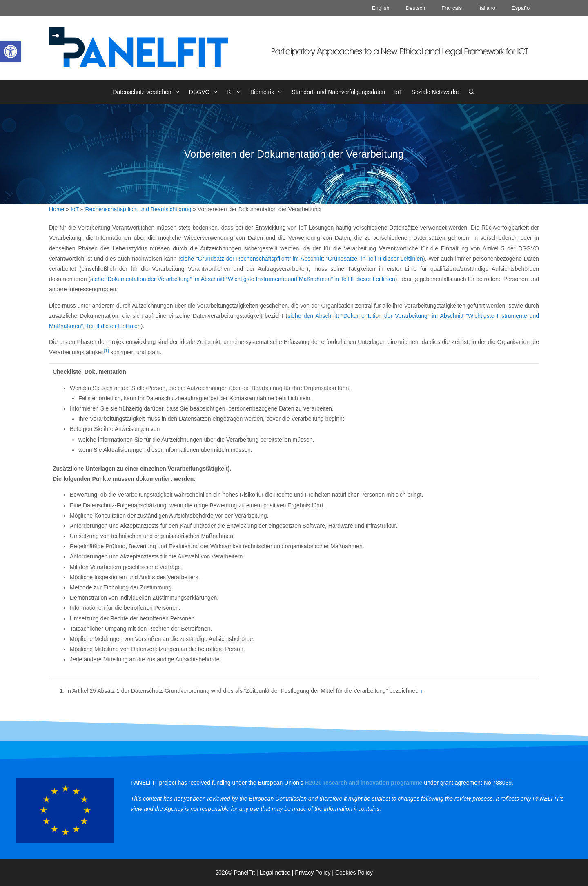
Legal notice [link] (275, 873)
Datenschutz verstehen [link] (148, 92)
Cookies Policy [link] (354, 873)
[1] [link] (107, 350)
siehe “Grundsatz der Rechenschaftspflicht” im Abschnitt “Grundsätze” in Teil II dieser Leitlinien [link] (302, 259)
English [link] (381, 8)
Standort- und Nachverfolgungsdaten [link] (339, 92)
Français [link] (452, 8)
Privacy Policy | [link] (315, 873)
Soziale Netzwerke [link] (435, 92)
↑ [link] (422, 691)
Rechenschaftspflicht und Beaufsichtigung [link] (138, 209)
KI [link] (237, 92)
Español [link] (521, 8)
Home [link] (57, 209)
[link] (11, 51)
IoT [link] (398, 92)
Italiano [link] (487, 8)
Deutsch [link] (416, 8)
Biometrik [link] (269, 92)
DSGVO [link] (206, 92)
